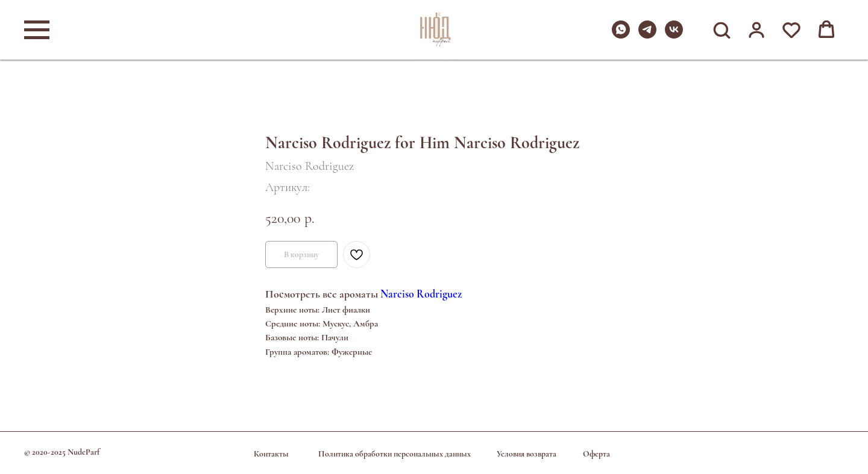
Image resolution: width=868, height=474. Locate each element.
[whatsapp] (621, 35)
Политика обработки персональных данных (395, 454)
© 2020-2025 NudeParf (62, 452)
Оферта (596, 454)
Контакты (271, 454)
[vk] (674, 35)
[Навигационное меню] (37, 30)
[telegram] (647, 35)
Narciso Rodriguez (421, 294)
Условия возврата (527, 454)
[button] (722, 30)
